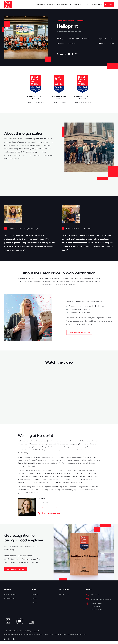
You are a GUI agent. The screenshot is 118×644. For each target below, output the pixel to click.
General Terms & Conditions (14, 634)
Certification (40, 5)
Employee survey (10, 599)
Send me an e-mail (47, 508)
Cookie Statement (71, 634)
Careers (34, 599)
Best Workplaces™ (64, 5)
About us (77, 5)
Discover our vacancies (49, 513)
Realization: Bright (84, 634)
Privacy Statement (57, 634)
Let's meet (109, 5)
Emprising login (64, 595)
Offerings (51, 5)
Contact (35, 603)
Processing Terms (44, 634)
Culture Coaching (10, 595)
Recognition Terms (30, 634)
